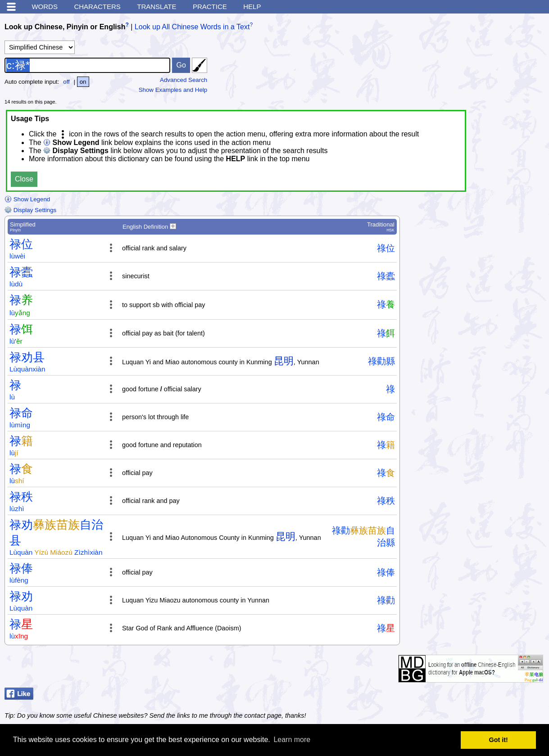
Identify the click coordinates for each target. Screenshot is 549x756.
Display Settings (30, 210)
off (66, 82)
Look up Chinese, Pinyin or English (65, 27)
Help (252, 7)
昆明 (284, 361)
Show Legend (27, 199)
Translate (157, 7)
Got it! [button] (499, 740)
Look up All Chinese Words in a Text (192, 27)
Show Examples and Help (173, 90)
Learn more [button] (292, 740)
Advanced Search (184, 80)
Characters (97, 7)
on (83, 82)
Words (45, 7)
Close (24, 179)
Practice (210, 7)
